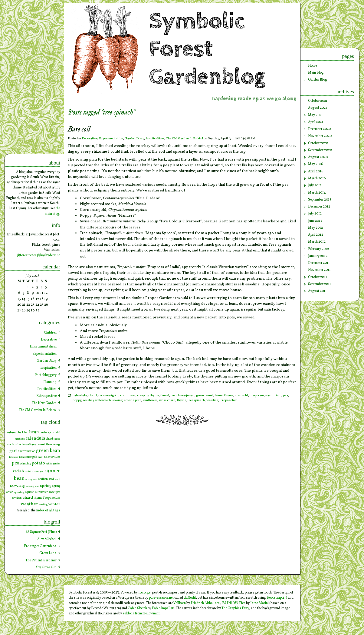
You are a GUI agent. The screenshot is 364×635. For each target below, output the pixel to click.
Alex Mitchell (47, 539)
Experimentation (111, 139)
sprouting (19, 492)
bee (42, 432)
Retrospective (46, 396)
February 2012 (318, 249)
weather (29, 504)
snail (57, 479)
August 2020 (318, 157)
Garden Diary (134, 139)
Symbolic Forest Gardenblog (207, 49)
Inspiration (48, 368)
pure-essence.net (161, 598)
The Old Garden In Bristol (184, 139)
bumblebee (20, 439)
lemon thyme (224, 396)
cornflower (128, 396)
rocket (28, 472)
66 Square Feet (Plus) (41, 532)
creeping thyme (148, 396)
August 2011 (317, 291)
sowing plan (133, 400)
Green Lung (48, 553)
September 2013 (320, 200)
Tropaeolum (229, 400)
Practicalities (155, 139)
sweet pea (54, 492)
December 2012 (319, 207)
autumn (12, 432)
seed (51, 479)
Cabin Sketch (137, 608)
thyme (182, 400)
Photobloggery (46, 375)
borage (48, 433)
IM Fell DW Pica (233, 603)
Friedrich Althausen (205, 603)
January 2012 (318, 256)
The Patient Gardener (41, 560)
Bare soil (79, 130)
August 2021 (318, 108)
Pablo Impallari (163, 608)
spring (46, 486)
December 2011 (319, 263)
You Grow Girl (46, 567)
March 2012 (317, 242)
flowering (53, 444)
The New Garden (44, 403)
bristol (56, 432)
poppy (77, 400)
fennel (165, 396)
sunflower (150, 400)
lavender (14, 457)
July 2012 (315, 214)
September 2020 (320, 150)
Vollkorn (180, 603)
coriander (14, 444)
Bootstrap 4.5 (277, 598)
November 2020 (320, 136)
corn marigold (108, 396)
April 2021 (316, 122)
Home (312, 66)
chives (57, 439)
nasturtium (273, 396)
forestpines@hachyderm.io (40, 255)
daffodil (190, 598)
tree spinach (196, 400)
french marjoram (183, 396)
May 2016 (315, 164)
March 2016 (317, 178)
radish (18, 471)
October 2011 (318, 277)
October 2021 (318, 101)
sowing (117, 400)
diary (32, 444)
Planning (50, 382)
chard (93, 396)
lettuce (22, 457)
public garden (53, 464)
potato (38, 463)
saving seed (31, 479)
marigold (241, 396)
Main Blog (316, 73)
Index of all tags (48, 510)
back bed (23, 432)
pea (285, 396)
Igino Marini (259, 603)
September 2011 (320, 284)
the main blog (52, 211)
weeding (212, 400)
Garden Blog (318, 80)
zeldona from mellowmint (141, 613)
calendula (80, 396)
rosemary (38, 472)
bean (34, 432)
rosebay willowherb (97, 400)
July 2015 (315, 185)
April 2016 (316, 171)
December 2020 (319, 129)
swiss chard (167, 400)
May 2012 (315, 228)
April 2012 (316, 235)
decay (25, 445)
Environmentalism (43, 347)
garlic (14, 451)
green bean (48, 451)
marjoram (257, 396)
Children (50, 333)
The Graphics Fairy (235, 608)
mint (41, 457)
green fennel (205, 396)
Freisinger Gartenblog (40, 546)
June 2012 (315, 221)
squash (30, 492)
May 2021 (315, 115)
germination (28, 451)
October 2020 (318, 143)
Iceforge (144, 593)
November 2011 (319, 270)
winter (54, 504)
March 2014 (317, 193)
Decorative (90, 139)
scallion (43, 479)
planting (26, 464)
